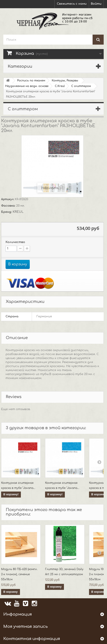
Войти (96, 4)
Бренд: (7, 212)
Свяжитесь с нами (72, 4)
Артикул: (8, 199)
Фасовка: (9, 206)
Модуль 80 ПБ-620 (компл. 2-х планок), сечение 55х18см (19, 574)
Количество (15, 242)
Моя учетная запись (26, 626)
